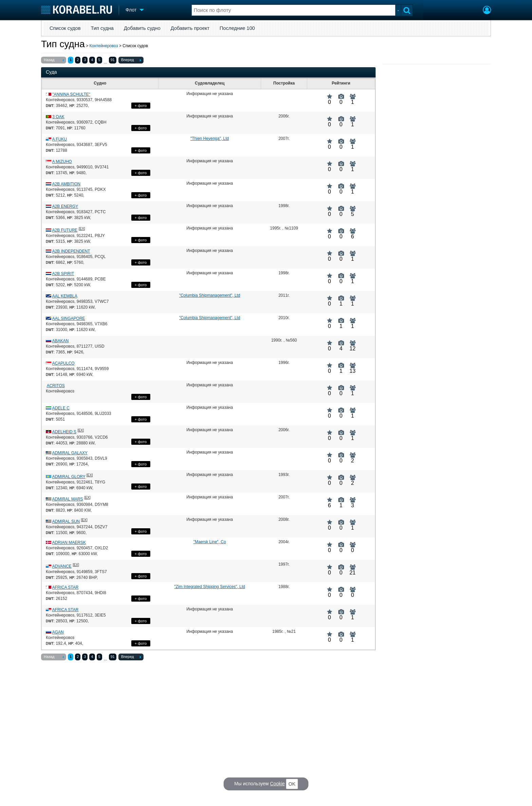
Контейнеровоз (104, 46)
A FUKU (60, 139)
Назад (54, 60)
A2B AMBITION (66, 184)
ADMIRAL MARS (68, 499)
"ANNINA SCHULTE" (71, 94)
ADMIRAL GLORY (69, 477)
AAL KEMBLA (65, 296)
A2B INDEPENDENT (71, 251)
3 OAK (58, 117)
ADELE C (61, 408)
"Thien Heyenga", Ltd (210, 139)
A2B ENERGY (65, 206)
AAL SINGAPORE (69, 318)
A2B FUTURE (65, 230)
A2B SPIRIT (63, 274)
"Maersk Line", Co (210, 542)
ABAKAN (61, 341)
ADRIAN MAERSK (69, 543)
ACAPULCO (63, 363)
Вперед (131, 60)
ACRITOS (56, 386)
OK (292, 784)
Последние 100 (237, 28)
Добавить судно (142, 28)
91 (113, 60)
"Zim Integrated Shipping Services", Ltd (210, 587)
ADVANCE (62, 566)
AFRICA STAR (65, 587)
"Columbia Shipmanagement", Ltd (210, 295)
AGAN (58, 632)
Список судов (65, 28)
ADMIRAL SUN (66, 521)
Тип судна (102, 28)
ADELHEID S (64, 432)
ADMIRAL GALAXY (70, 453)
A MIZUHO (62, 162)
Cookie (278, 784)
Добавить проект (190, 28)
